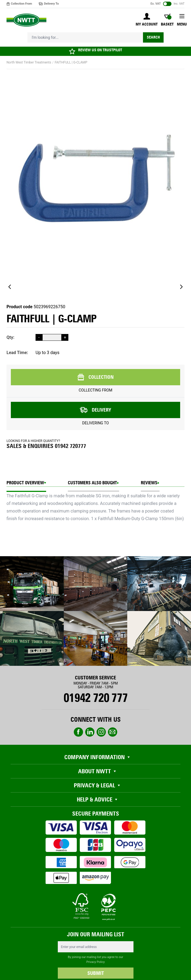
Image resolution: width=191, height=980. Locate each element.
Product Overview (25, 483)
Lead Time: (17, 353)
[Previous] (10, 287)
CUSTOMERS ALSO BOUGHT (92, 483)
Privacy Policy (95, 962)
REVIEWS (149, 483)
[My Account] (147, 20)
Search (153, 37)
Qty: (10, 337)
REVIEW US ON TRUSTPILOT (100, 50)
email (113, 732)
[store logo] (26, 20)
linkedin (90, 732)
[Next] (181, 287)
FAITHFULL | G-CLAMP (71, 62)
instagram (101, 732)
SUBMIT (96, 973)
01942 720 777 (95, 698)
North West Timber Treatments (29, 62)
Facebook (78, 732)
